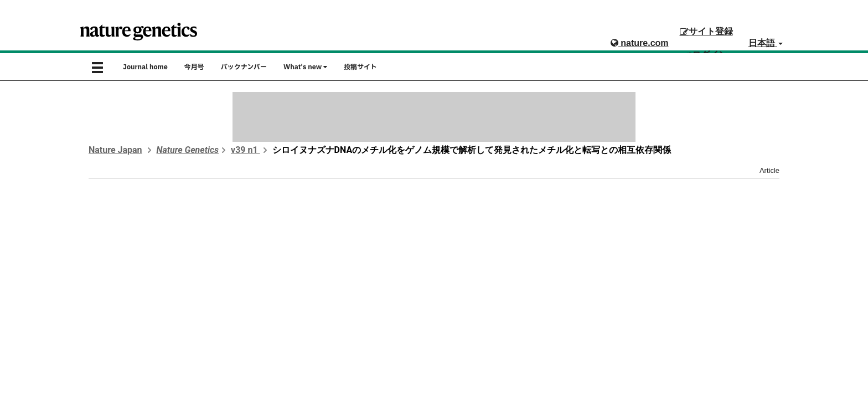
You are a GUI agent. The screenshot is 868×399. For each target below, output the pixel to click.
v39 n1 (246, 150)
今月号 (194, 67)
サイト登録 (706, 31)
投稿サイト (360, 67)
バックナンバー (244, 67)
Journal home (145, 67)
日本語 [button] (766, 43)
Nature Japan (115, 150)
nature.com (640, 43)
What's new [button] (305, 67)
